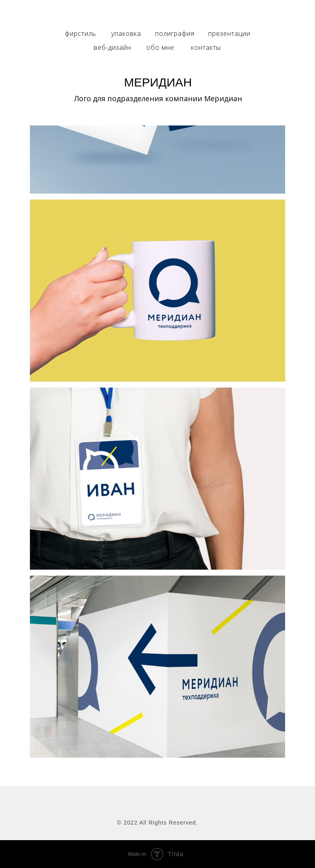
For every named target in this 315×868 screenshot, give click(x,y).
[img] (157, 15)
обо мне (160, 47)
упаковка (126, 33)
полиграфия (175, 33)
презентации (229, 33)
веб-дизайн (112, 47)
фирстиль (81, 33)
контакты (206, 47)
